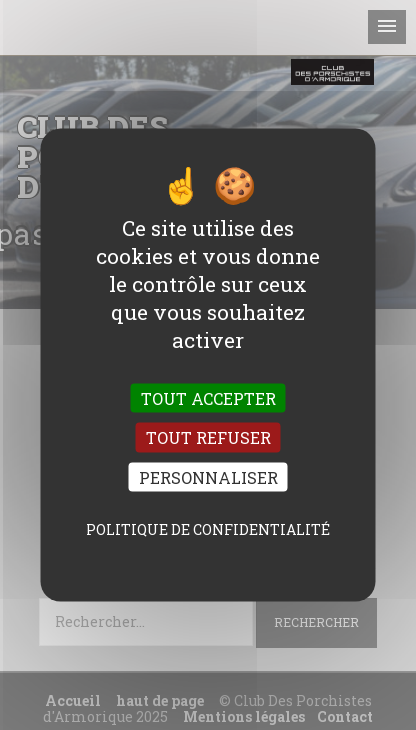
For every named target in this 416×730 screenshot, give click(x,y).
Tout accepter (208, 398)
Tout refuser (208, 437)
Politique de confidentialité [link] (208, 528)
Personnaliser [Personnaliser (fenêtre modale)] (208, 476)
